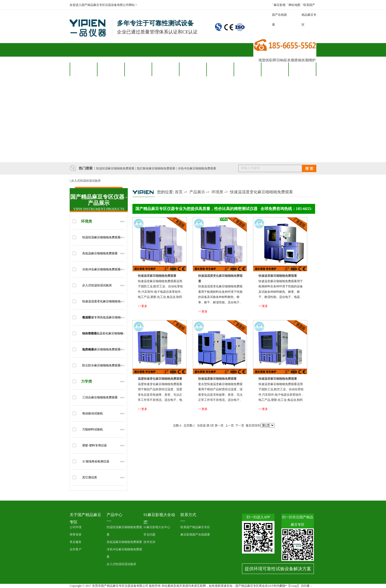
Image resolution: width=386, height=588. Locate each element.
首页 (179, 192)
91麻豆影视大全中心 (157, 527)
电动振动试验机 (93, 413)
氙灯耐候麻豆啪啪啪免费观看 (156, 168)
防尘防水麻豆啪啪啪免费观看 (101, 365)
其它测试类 (90, 477)
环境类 (87, 221)
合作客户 (165, 69)
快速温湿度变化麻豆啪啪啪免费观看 (261, 192)
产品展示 (197, 192)
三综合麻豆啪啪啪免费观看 (100, 397)
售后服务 (193, 69)
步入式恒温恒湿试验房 (86, 181)
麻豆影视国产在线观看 (279, 15)
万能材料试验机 (93, 429)
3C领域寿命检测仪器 (96, 461)
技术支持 (149, 542)
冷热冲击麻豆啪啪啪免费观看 (197, 168)
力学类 (87, 381)
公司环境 (76, 527)
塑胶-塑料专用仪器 (95, 445)
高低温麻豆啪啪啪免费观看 (100, 253)
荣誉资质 (76, 535)
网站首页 (83, 69)
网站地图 (294, 5)
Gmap (294, 586)
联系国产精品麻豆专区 (309, 15)
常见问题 (149, 535)
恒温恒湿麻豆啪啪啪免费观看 (115, 168)
